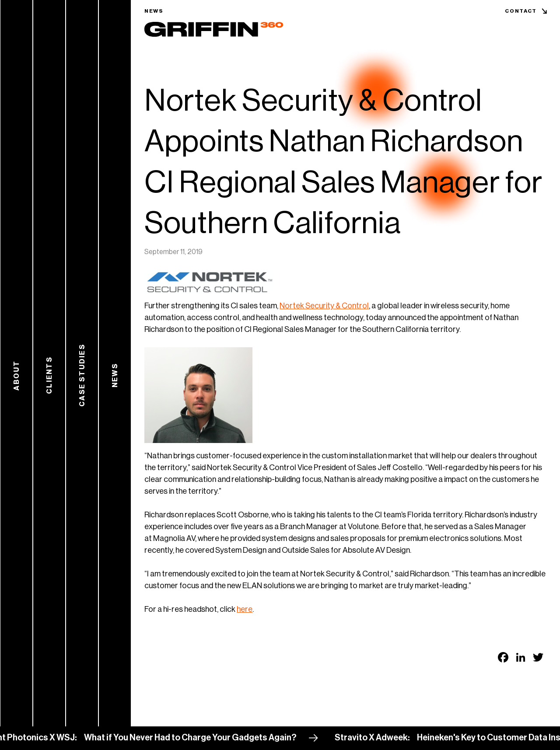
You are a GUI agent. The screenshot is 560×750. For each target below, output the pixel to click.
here (245, 609)
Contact (521, 11)
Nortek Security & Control (324, 306)
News (154, 11)
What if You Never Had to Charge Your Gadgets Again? (198, 738)
